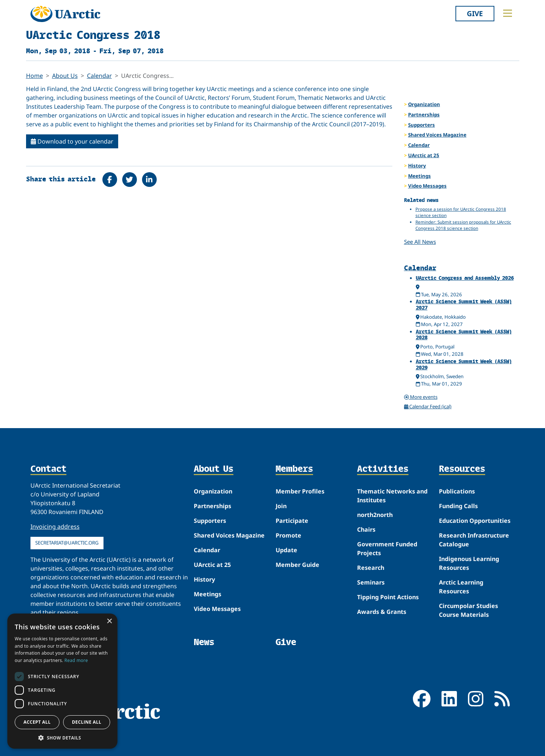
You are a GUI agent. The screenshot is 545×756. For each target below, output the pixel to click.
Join (281, 506)
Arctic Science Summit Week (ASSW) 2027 (464, 304)
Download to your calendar (72, 141)
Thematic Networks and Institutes (392, 496)
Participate (292, 521)
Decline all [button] (87, 722)
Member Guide (297, 565)
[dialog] (62, 681)
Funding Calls (458, 506)
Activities (383, 469)
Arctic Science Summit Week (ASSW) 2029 (464, 364)
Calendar (99, 76)
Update (286, 550)
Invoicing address (55, 527)
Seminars (371, 582)
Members (294, 469)
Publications (457, 491)
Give (475, 13)
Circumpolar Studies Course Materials (468, 610)
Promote (288, 535)
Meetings (419, 176)
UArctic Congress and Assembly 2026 (465, 278)
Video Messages (427, 186)
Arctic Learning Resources (461, 587)
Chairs (366, 529)
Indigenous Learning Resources (469, 563)
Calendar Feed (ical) (428, 406)
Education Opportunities (475, 521)
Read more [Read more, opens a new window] (76, 660)
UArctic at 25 (424, 155)
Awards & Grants (382, 612)
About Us (65, 76)
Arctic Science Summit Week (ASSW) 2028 (464, 334)
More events (421, 397)
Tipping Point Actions (388, 597)
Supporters (422, 125)
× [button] (109, 621)
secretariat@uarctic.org (67, 543)
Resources (462, 469)
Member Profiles (300, 491)
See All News (420, 242)
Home (34, 76)
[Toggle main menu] (508, 13)
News (204, 642)
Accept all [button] (37, 722)
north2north (375, 515)
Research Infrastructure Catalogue (474, 540)
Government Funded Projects (387, 549)
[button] (62, 738)
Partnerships (424, 115)
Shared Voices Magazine (437, 135)
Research (371, 568)
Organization (424, 104)
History (417, 166)
